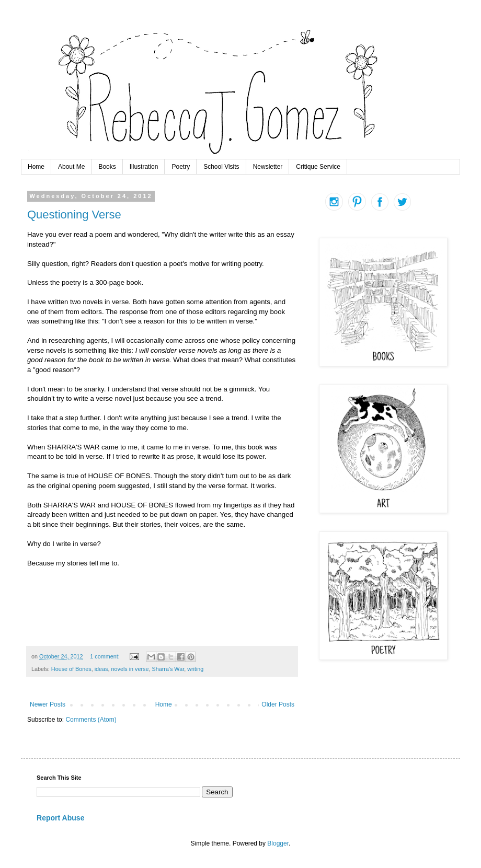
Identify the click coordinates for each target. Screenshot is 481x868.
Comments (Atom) (91, 720)
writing (195, 669)
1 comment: (105, 656)
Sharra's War (168, 669)
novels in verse (130, 669)
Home (36, 167)
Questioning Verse (74, 215)
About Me (71, 167)
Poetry (181, 167)
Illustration (144, 167)
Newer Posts (48, 704)
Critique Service (318, 167)
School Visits (221, 167)
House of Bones (71, 669)
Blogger (278, 843)
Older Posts (278, 704)
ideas (101, 669)
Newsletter (268, 167)
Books (107, 167)
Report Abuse (60, 818)
